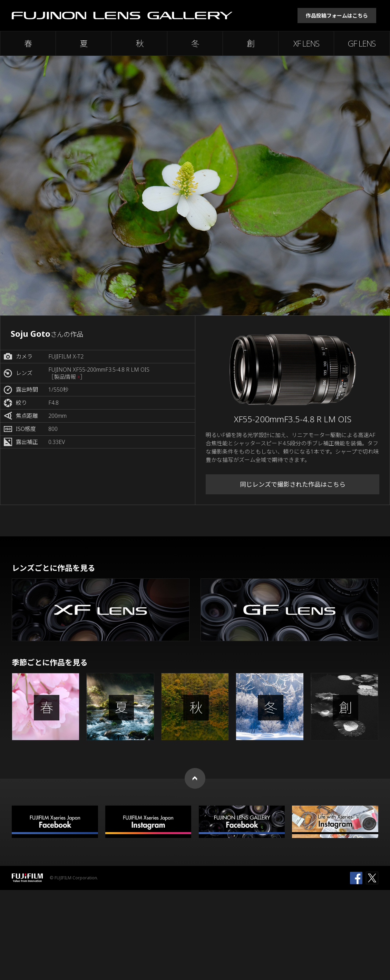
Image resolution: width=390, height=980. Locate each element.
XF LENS (306, 43)
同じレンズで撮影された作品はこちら (293, 484)
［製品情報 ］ (67, 377)
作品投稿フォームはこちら (337, 16)
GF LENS (362, 43)
